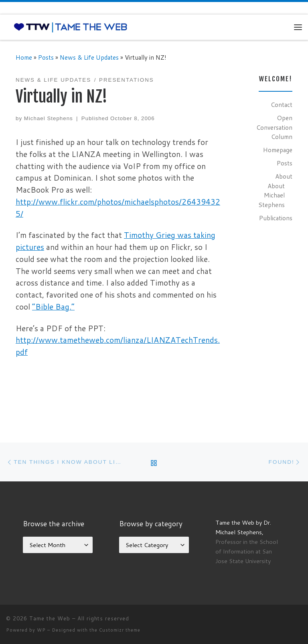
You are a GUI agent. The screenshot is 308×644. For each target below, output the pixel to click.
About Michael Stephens (272, 195)
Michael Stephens (49, 118)
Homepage (278, 150)
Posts (46, 57)
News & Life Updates (89, 57)
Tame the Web (50, 618)
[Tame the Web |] (71, 27)
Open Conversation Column (274, 127)
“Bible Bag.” (53, 307)
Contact (282, 105)
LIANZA (86, 154)
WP (41, 630)
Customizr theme (120, 630)
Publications (276, 218)
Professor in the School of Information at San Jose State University (247, 551)
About (284, 176)
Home (24, 57)
